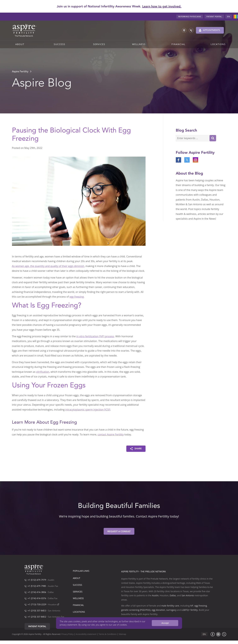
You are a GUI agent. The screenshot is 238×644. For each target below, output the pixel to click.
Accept (165, 623)
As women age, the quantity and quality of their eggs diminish (48, 266)
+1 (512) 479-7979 (37, 580)
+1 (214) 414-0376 (37, 598)
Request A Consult (119, 531)
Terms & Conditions (108, 634)
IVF (192, 606)
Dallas (51, 592)
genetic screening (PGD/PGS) (136, 610)
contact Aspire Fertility (111, 434)
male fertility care (170, 606)
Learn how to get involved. (162, 6)
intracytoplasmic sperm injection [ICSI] (88, 410)
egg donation (158, 610)
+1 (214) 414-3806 (37, 592)
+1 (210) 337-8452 (37, 617)
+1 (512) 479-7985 (37, 586)
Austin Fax (53, 586)
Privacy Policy (68, 634)
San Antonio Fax (56, 617)
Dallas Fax (53, 598)
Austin (51, 580)
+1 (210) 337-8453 (37, 611)
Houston (52, 605)
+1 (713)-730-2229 (37, 605)
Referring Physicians (190, 17)
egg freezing (77, 297)
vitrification (43, 372)
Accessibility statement (86, 634)
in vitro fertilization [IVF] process (95, 336)
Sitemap (122, 634)
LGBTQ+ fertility (190, 610)
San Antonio (54, 611)
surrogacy (171, 610)
